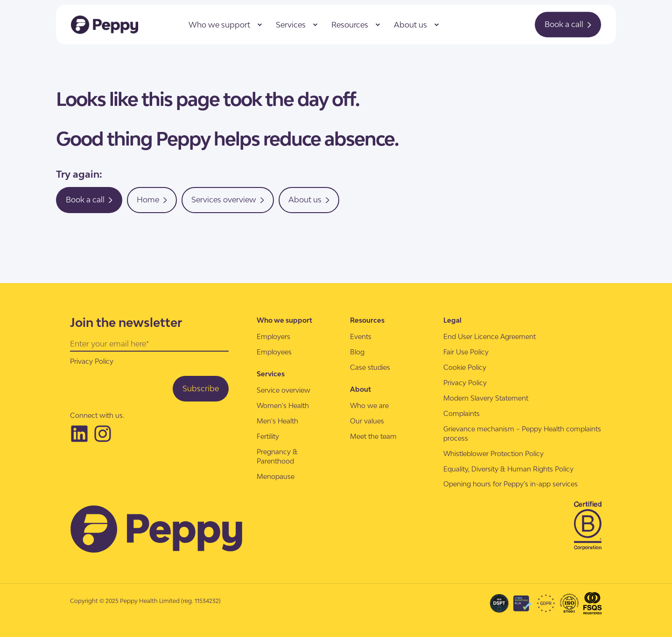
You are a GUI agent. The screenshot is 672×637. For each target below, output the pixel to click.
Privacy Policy (92, 361)
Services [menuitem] (291, 25)
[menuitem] (259, 25)
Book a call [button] (568, 24)
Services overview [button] (228, 200)
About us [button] (309, 200)
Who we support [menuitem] (219, 25)
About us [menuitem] (410, 25)
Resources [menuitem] (350, 25)
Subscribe (201, 388)
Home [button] (152, 200)
